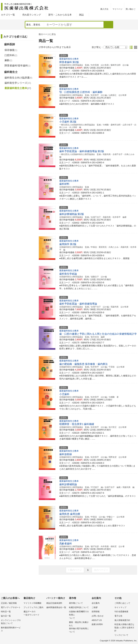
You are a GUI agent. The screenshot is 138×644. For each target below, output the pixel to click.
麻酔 (8, 60)
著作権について (76, 603)
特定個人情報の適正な (125, 628)
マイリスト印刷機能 (32, 603)
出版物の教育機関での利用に (79, 615)
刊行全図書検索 (121, 612)
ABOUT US (97, 620)
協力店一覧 (6, 616)
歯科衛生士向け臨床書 (18, 78)
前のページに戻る (47, 34)
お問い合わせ (98, 616)
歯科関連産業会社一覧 (56, 607)
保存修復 (11, 50)
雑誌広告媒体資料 (54, 603)
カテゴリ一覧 (8, 15)
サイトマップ (120, 607)
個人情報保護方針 (122, 620)
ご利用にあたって (122, 603)
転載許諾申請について (79, 607)
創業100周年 (97, 624)
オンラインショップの (11, 622)
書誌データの (34, 613)
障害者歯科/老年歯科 (18, 66)
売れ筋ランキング (32, 15)
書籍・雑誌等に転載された (79, 627)
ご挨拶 (95, 607)
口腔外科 (11, 55)
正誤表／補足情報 (9, 603)
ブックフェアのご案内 (33, 607)
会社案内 (96, 603)
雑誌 (81, 15)
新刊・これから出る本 (60, 15)
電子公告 (118, 616)
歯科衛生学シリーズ (18, 83)
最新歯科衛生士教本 (18, 88)
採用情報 (96, 612)
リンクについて (121, 635)
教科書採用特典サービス (11, 629)
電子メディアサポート (11, 607)
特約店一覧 (6, 612)
